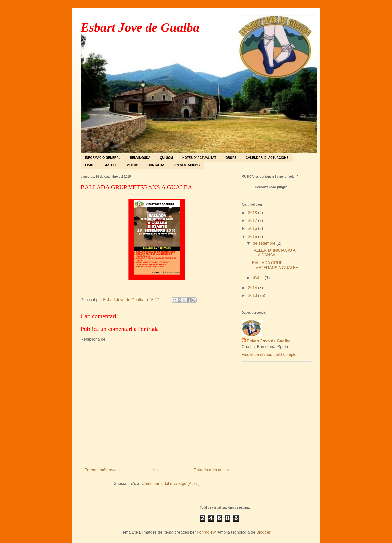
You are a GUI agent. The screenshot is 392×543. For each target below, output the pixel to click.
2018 (253, 213)
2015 (253, 237)
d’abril (259, 278)
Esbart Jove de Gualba (140, 27)
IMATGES (111, 165)
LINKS (90, 165)
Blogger (263, 532)
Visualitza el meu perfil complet (270, 354)
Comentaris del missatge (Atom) (171, 484)
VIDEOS (132, 165)
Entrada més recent (102, 470)
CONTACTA (156, 165)
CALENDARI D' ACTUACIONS (267, 158)
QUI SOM (166, 158)
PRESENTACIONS (187, 165)
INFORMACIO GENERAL (103, 158)
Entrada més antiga (211, 470)
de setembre (265, 243)
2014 (253, 288)
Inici (157, 470)
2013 (253, 296)
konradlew (206, 532)
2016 (253, 228)
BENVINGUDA (140, 158)
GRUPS (231, 158)
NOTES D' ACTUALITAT (199, 158)
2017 (253, 221)
